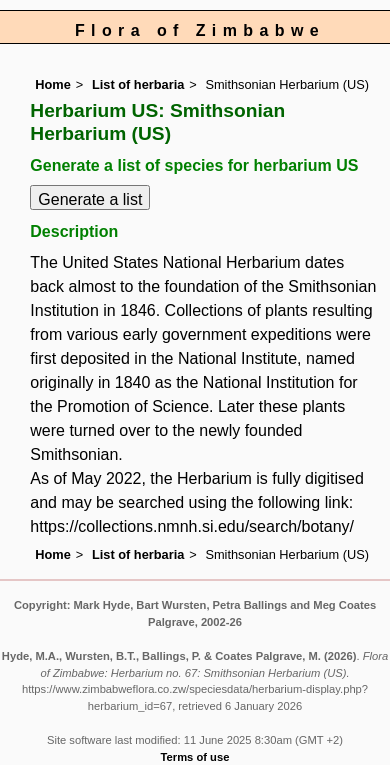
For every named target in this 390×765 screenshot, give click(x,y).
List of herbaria (138, 84)
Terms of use (195, 757)
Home (53, 84)
